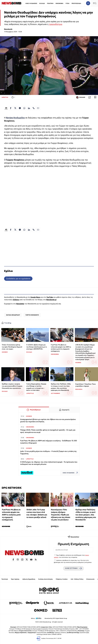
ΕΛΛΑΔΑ (42, 3)
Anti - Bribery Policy (77, 579)
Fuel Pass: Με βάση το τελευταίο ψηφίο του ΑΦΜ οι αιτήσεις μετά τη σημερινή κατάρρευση (61, 348)
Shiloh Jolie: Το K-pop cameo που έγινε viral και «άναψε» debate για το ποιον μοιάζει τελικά (37, 513)
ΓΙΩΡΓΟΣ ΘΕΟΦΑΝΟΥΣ (32, 315)
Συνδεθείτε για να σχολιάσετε (18, 279)
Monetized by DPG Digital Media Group (56, 618)
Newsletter (20, 304)
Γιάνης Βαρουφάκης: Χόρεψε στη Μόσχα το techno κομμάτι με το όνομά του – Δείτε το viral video (36, 387)
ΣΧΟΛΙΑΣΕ (81, 97)
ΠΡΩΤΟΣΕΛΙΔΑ (76, 3)
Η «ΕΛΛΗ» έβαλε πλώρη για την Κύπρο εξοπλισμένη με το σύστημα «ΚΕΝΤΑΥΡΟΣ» (37, 347)
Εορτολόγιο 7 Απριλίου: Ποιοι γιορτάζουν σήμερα (85, 385)
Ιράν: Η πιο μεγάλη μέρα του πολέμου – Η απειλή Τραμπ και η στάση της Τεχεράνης (48, 452)
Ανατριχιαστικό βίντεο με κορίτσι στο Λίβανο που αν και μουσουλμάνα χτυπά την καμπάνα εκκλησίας (48, 420)
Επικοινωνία (90, 579)
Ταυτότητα (5, 579)
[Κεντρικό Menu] (95, 3)
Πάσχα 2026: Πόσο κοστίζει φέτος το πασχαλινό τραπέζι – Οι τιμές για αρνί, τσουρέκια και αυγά (48, 431)
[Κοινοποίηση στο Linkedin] (29, 108)
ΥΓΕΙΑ (67, 3)
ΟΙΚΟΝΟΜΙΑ (59, 3)
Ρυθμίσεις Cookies (62, 579)
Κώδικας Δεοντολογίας (46, 579)
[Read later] (95, 97)
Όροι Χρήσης (15, 579)
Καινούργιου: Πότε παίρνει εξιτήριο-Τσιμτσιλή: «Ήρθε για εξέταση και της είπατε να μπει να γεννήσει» (61, 515)
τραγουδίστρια (56, 24)
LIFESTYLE (5, 97)
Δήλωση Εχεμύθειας (29, 579)
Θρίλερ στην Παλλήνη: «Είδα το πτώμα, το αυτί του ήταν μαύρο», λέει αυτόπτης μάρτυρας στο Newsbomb (61, 387)
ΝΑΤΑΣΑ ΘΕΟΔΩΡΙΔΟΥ (13, 315)
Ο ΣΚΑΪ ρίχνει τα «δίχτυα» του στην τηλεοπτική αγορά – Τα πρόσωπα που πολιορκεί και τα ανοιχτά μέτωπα (49, 463)
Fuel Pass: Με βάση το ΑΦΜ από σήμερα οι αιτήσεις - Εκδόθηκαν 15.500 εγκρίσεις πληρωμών (49, 442)
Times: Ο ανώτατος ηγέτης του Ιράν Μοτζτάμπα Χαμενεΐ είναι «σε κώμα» (12, 347)
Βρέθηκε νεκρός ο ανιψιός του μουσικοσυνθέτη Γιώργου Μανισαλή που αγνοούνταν (12, 386)
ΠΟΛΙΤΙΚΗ (50, 3)
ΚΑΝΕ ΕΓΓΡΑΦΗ (73, 568)
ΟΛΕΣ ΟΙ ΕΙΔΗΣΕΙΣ (31, 3)
